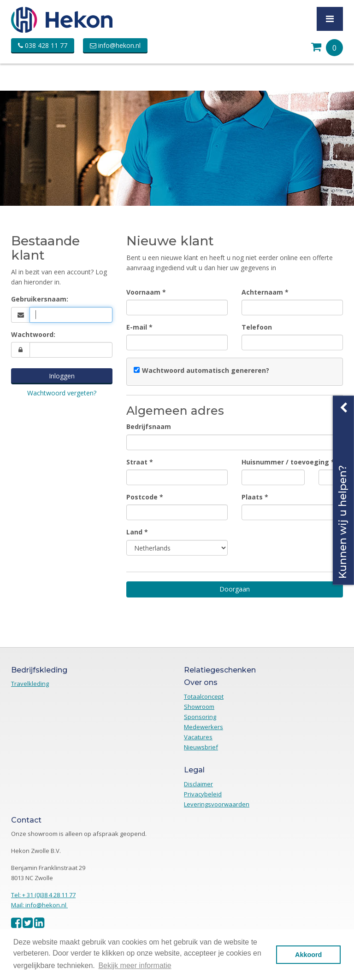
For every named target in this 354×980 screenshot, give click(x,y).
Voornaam (143, 292)
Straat (137, 462)
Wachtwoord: (33, 334)
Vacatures (198, 737)
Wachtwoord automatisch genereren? (206, 370)
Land (134, 532)
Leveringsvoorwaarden (217, 804)
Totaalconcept (204, 696)
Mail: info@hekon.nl (39, 905)
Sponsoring (200, 717)
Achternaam (262, 292)
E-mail (137, 327)
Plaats (252, 497)
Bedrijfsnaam (149, 426)
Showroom (199, 707)
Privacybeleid (203, 794)
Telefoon (257, 327)
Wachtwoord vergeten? (62, 393)
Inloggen (62, 376)
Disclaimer (198, 784)
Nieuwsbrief (201, 747)
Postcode (142, 497)
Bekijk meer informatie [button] (135, 966)
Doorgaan (235, 589)
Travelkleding (30, 684)
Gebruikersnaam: (40, 299)
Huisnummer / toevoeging (285, 462)
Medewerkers (204, 727)
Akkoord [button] (308, 955)
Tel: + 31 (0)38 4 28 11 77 (43, 895)
